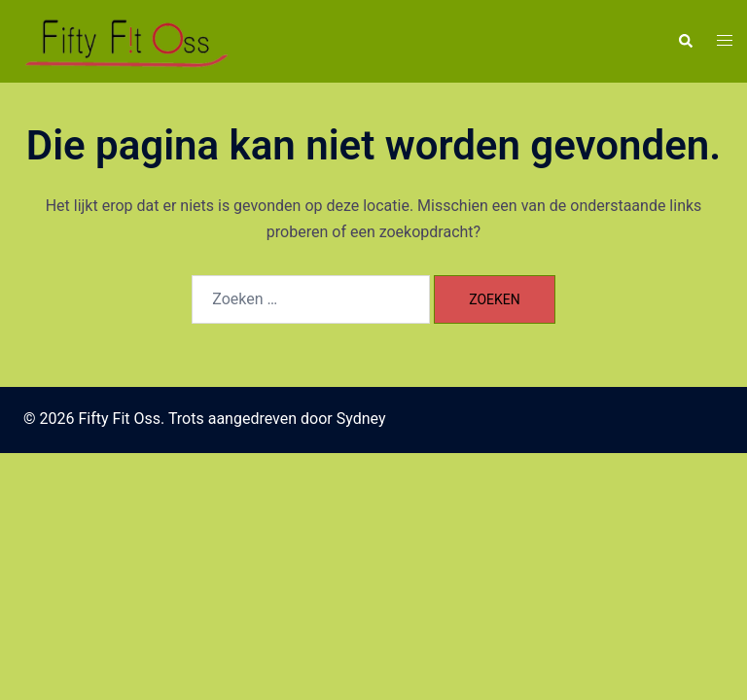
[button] (685, 41)
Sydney (361, 419)
